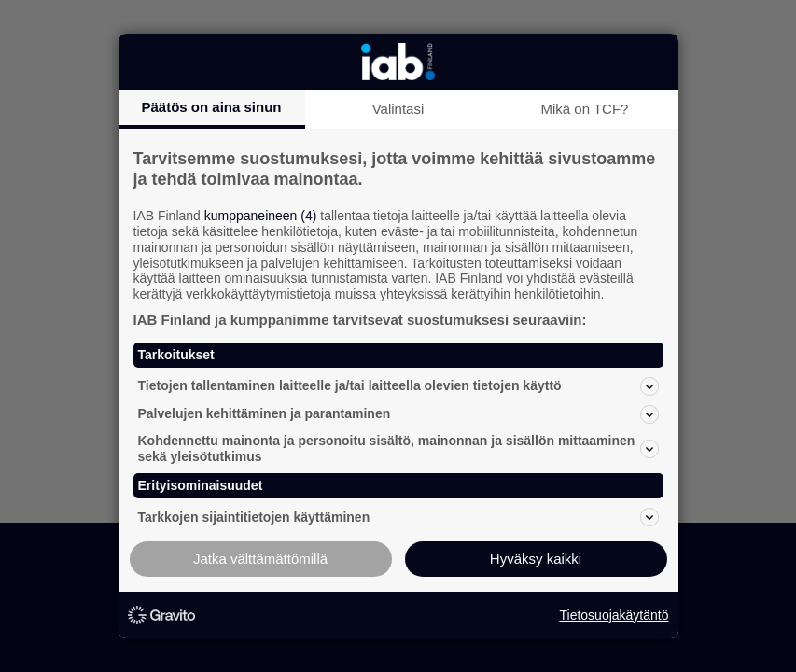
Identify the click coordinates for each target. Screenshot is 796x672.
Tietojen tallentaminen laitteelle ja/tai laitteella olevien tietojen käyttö (398, 386)
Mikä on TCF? (585, 109)
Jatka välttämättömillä (260, 559)
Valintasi (398, 109)
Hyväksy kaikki (536, 559)
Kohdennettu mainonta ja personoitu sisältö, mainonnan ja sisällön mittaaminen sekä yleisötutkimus (398, 448)
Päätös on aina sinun (211, 107)
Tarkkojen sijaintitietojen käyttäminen (398, 517)
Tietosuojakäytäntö (614, 615)
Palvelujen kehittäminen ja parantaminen (398, 414)
